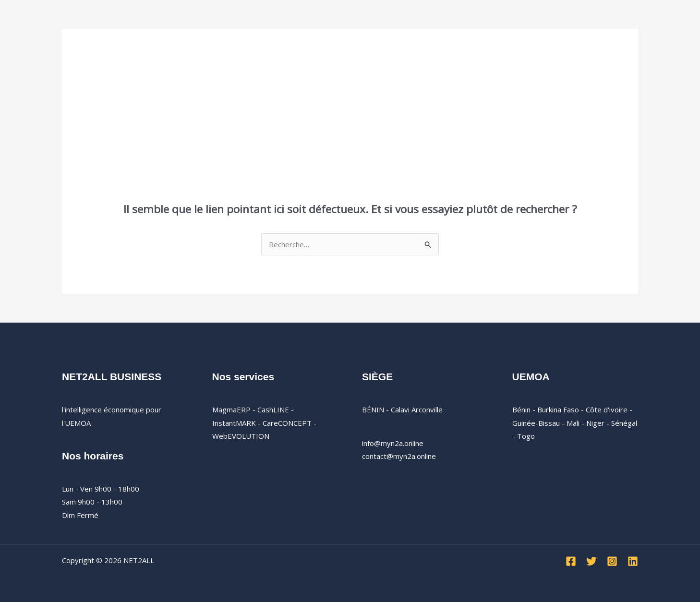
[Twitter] (591, 561)
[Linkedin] (633, 561)
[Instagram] (612, 561)
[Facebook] (571, 561)
